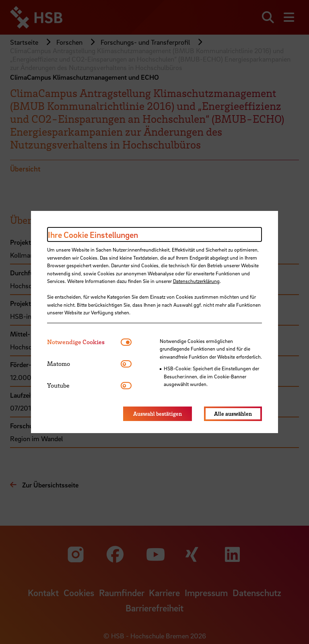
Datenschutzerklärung (196, 281)
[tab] (84, 342)
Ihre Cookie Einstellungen (93, 235)
